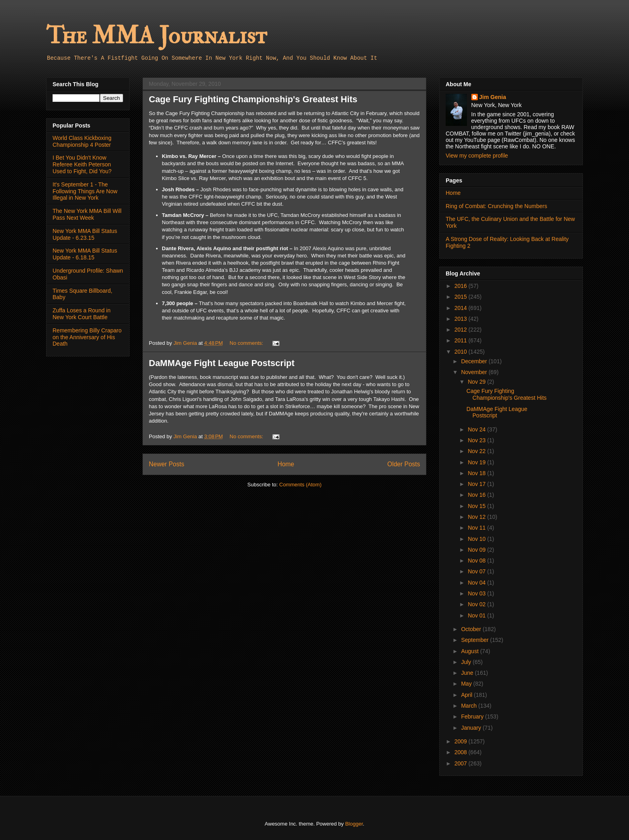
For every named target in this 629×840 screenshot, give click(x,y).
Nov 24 (477, 429)
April (467, 695)
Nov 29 (477, 382)
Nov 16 (477, 495)
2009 (462, 741)
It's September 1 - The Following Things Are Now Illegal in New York (85, 191)
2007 (462, 763)
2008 (462, 752)
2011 (462, 340)
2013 (462, 319)
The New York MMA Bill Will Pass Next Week (87, 214)
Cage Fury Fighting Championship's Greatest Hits (253, 99)
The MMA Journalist (156, 36)
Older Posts (404, 464)
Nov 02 (477, 604)
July (467, 662)
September (475, 640)
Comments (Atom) (300, 485)
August (470, 651)
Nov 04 (477, 583)
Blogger (354, 824)
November (475, 372)
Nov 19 (477, 462)
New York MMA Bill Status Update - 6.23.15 (85, 234)
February (473, 717)
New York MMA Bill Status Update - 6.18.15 (85, 254)
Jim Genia (493, 97)
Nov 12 (477, 517)
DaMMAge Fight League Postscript (222, 363)
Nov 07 (477, 571)
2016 (462, 286)
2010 (462, 352)
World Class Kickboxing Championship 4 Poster (82, 141)
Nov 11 (477, 528)
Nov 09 (477, 550)
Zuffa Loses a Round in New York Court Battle (82, 314)
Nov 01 (477, 615)
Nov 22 (477, 451)
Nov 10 (477, 539)
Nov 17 (477, 484)
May (467, 684)
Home (286, 464)
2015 (462, 297)
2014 (462, 308)
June (468, 673)
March (470, 706)
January (472, 728)
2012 (462, 330)
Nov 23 (477, 440)
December (475, 361)
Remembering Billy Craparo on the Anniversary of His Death (87, 337)
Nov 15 (477, 506)
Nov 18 (477, 473)
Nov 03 (477, 593)
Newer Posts (166, 464)
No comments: (247, 343)
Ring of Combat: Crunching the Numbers (496, 206)
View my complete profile (477, 156)
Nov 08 (477, 561)
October (472, 629)
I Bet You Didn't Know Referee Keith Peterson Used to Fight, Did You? (82, 164)
